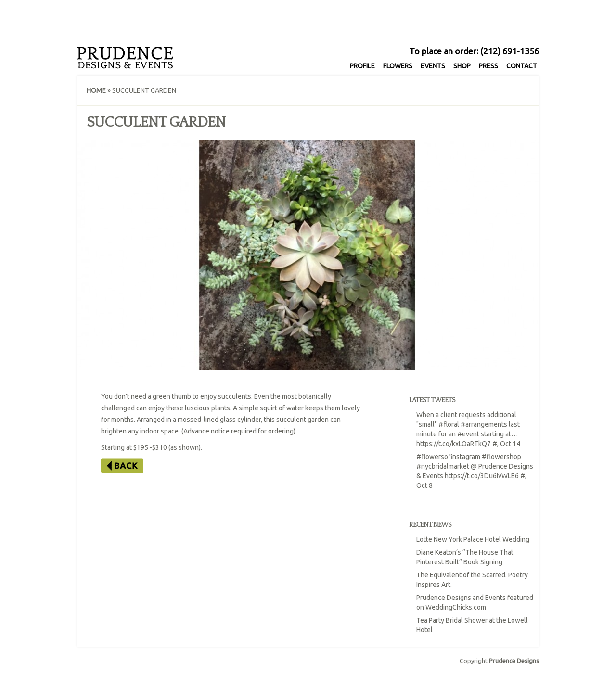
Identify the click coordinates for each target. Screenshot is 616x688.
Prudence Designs (514, 661)
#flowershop (501, 457)
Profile (362, 66)
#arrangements (484, 424)
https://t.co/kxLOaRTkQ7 (454, 444)
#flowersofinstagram (448, 457)
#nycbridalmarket (443, 466)
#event (468, 434)
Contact (522, 66)
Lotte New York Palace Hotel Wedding (473, 539)
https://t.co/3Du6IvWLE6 (482, 476)
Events (433, 66)
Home (96, 90)
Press (488, 66)
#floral (449, 424)
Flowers (398, 66)
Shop (462, 66)
